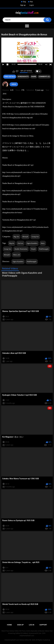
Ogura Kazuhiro (32, 243)
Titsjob (33, 249)
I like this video (14, 71)
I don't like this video (17, 71)
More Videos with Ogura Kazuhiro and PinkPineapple (22, 274)
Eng (24, 2)
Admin (14, 84)
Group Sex (35, 237)
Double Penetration (21, 249)
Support (43, 625)
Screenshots (23, 77)
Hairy (43, 243)
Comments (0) (44, 77)
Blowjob (25, 237)
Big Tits (16, 237)
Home (9, 625)
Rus (31, 2)
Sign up (23, 5)
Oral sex (20, 243)
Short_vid (16, 255)
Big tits (12, 243)
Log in (32, 5)
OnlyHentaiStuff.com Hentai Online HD (18, 640)
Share (34, 77)
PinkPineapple (44, 249)
